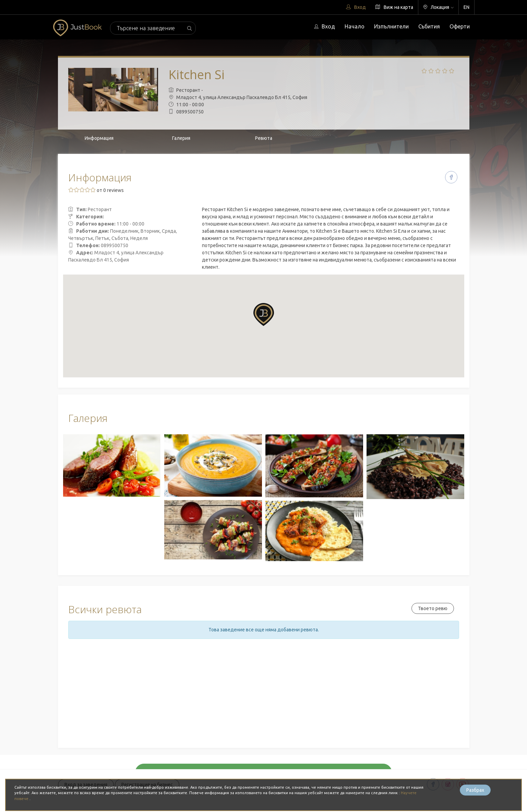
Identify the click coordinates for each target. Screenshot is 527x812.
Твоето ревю (433, 608)
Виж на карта (394, 7)
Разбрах (475, 790)
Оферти (460, 26)
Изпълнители (391, 26)
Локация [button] (438, 7)
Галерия (181, 138)
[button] (264, 314)
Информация (99, 138)
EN (466, 7)
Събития (429, 26)
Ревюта (264, 138)
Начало (355, 26)
